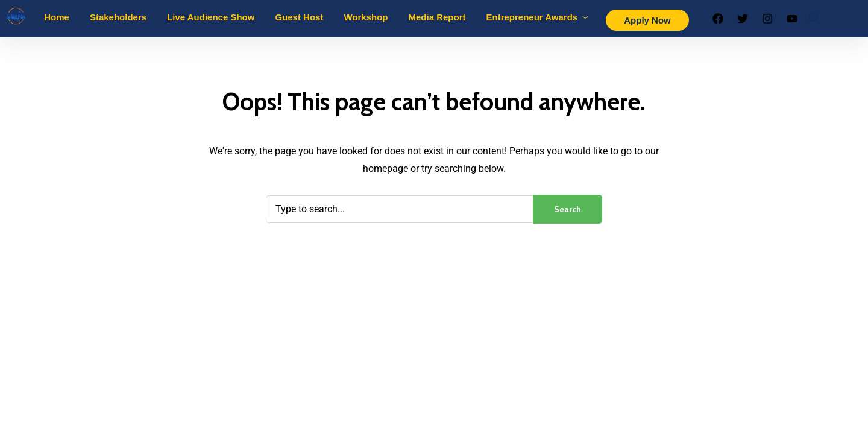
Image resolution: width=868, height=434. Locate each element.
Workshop (366, 17)
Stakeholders (118, 17)
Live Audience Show (211, 17)
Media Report (437, 17)
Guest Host (299, 17)
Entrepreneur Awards (532, 17)
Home (57, 17)
